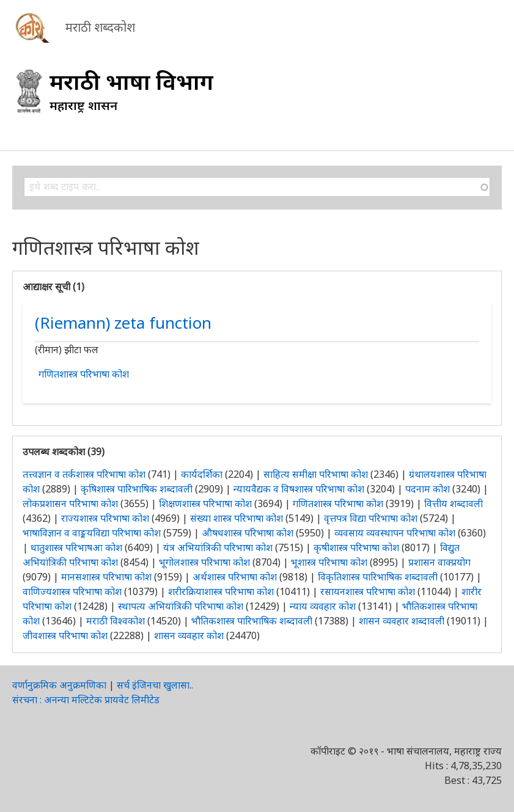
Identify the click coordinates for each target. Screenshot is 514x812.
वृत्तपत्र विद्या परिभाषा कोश (371, 518)
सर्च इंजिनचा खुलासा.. (155, 685)
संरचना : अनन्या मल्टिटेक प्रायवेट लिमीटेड (86, 700)
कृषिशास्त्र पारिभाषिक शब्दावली (137, 489)
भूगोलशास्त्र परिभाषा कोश (204, 562)
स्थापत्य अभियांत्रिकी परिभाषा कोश (181, 606)
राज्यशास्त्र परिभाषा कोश (105, 518)
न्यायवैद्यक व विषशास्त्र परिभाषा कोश (299, 489)
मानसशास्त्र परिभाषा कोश (106, 577)
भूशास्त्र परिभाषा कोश (329, 562)
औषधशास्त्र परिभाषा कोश (248, 533)
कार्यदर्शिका (202, 474)
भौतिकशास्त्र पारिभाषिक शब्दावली (252, 621)
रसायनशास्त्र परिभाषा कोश (368, 591)
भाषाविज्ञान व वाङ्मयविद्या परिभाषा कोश (92, 533)
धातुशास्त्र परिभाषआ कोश (76, 547)
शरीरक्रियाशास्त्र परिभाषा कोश (221, 591)
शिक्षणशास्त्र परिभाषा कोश (205, 503)
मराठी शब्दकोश (100, 27)
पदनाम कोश (428, 489)
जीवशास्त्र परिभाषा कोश (65, 635)
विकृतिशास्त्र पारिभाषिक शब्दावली (379, 577)
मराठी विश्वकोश (116, 621)
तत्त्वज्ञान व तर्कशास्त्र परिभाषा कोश (84, 474)
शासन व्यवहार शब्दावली (402, 621)
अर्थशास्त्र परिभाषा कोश (235, 577)
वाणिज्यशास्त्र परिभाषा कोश (72, 591)
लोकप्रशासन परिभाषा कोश (70, 503)
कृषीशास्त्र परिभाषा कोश (356, 547)
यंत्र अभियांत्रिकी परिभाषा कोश (218, 547)
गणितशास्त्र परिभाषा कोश (84, 374)
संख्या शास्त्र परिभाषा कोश (237, 518)
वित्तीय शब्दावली (453, 503)
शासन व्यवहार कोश (189, 635)
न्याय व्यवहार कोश (323, 606)
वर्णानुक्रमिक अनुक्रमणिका (59, 685)
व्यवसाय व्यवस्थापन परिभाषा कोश (395, 533)
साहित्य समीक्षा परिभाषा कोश (316, 474)
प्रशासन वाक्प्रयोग (439, 562)
